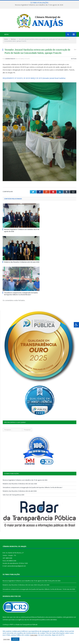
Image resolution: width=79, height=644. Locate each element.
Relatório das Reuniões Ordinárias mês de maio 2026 (22, 262)
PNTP (12, 625)
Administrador (10, 59)
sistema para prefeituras (29, 617)
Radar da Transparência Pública (26, 625)
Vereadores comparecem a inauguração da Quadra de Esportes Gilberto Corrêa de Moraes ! (21, 294)
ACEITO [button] (15, 639)
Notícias (74, 59)
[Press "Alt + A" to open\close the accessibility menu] (76, 325)
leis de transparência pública (36, 620)
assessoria (52, 617)
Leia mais (34, 635)
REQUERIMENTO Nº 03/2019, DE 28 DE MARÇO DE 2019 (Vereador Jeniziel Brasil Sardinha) (34, 78)
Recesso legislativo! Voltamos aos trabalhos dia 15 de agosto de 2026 (39, 5)
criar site (16, 617)
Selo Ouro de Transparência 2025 (14, 495)
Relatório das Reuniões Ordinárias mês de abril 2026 (20, 491)
